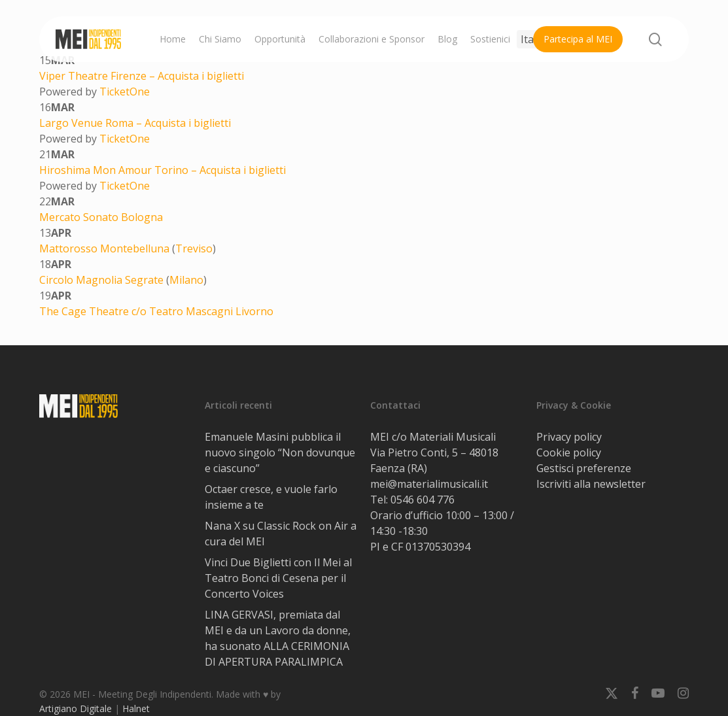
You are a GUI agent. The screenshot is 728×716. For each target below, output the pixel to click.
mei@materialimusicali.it (429, 484)
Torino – (177, 170)
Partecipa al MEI (578, 39)
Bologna (142, 217)
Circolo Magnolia (82, 280)
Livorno (254, 311)
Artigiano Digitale (76, 708)
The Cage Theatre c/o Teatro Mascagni (137, 311)
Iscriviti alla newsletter (591, 484)
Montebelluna (135, 248)
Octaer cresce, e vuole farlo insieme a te (271, 497)
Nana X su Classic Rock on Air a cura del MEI (281, 534)
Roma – (125, 123)
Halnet (136, 708)
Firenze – (134, 76)
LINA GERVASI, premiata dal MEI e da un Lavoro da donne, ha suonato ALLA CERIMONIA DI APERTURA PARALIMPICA (278, 638)
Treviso (194, 248)
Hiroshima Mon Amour (97, 170)
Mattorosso (70, 248)
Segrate (144, 280)
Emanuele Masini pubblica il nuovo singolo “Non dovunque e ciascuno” (280, 452)
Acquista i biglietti (201, 76)
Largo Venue (72, 123)
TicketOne (125, 92)
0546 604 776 (423, 500)
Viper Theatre (75, 76)
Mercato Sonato (80, 217)
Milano (186, 280)
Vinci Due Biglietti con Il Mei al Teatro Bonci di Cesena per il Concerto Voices (278, 578)
